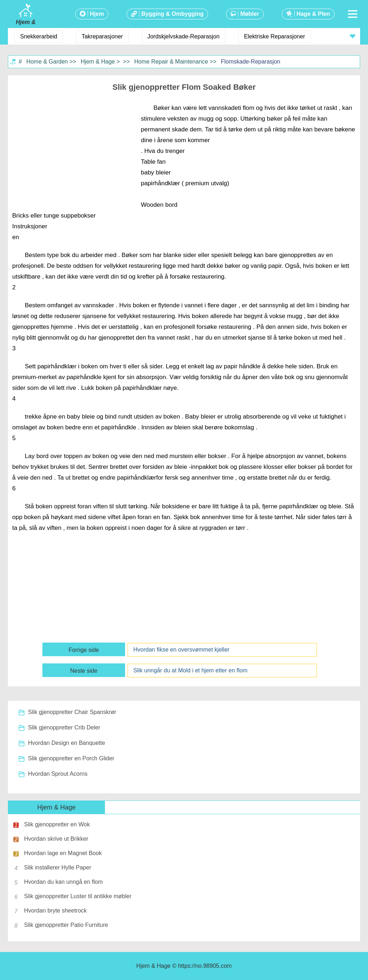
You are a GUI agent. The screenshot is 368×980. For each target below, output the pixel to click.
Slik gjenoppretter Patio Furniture (66, 925)
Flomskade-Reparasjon (251, 62)
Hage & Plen (313, 14)
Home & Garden (47, 62)
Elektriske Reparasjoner (275, 36)
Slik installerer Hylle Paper (58, 867)
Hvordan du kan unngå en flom (63, 882)
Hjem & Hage (98, 62)
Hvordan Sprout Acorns (58, 774)
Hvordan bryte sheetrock (55, 911)
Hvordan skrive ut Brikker (56, 839)
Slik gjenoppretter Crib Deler (64, 727)
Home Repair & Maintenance (171, 62)
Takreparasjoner (102, 36)
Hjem (97, 14)
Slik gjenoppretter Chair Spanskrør (72, 712)
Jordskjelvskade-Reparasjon (183, 36)
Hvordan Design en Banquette (66, 743)
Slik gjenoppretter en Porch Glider (71, 758)
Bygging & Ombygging (172, 14)
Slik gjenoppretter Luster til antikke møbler (78, 896)
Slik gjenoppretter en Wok (57, 824)
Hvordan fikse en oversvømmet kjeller (181, 650)
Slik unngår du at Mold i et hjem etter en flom (190, 670)
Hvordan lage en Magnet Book (63, 853)
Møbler (249, 14)
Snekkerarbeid (39, 36)
